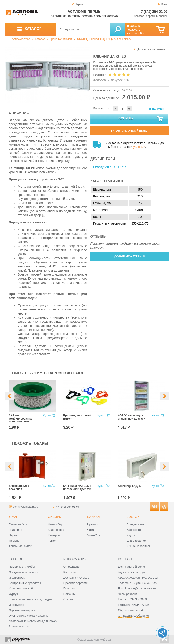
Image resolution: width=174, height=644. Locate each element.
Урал (13, 517)
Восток (133, 517)
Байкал (93, 517)
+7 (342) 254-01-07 (153, 12)
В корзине (134, 26)
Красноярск (56, 530)
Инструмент (17, 605)
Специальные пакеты (23, 572)
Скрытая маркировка (23, 610)
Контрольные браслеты (25, 583)
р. (143, 33)
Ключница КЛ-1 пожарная (19, 488)
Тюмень (14, 541)
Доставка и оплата (106, 16)
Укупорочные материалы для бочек (33, 621)
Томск (52, 541)
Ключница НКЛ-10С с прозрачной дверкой (77, 488)
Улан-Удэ (93, 535)
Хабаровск (134, 530)
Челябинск (16, 530)
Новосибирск (57, 524)
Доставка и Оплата (76, 578)
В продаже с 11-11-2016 (109, 168)
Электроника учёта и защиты (29, 616)
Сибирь (55, 517)
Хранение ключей (61, 39)
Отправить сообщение (133, 616)
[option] (48, 75)
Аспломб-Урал (21, 39)
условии (139, 147)
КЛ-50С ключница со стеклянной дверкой (131, 417)
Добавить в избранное (151, 49)
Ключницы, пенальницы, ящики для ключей (104, 39)
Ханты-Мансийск (20, 546)
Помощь (87, 16)
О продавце (71, 567)
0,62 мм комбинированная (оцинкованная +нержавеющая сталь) (24, 420)
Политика (70, 588)
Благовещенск (136, 541)
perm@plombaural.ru (25, 507)
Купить (141, 119)
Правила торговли (76, 583)
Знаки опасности (20, 626)
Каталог (40, 39)
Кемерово (55, 535)
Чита (91, 530)
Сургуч (13, 594)
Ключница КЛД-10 (130, 486)
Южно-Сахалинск (138, 546)
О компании (59, 16)
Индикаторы (17, 578)
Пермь (13, 535)
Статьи (68, 599)
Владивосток (135, 524)
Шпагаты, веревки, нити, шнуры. (31, 599)
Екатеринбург (18, 524)
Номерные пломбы (22, 567)
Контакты (74, 16)
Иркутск (93, 524)
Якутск (131, 535)
